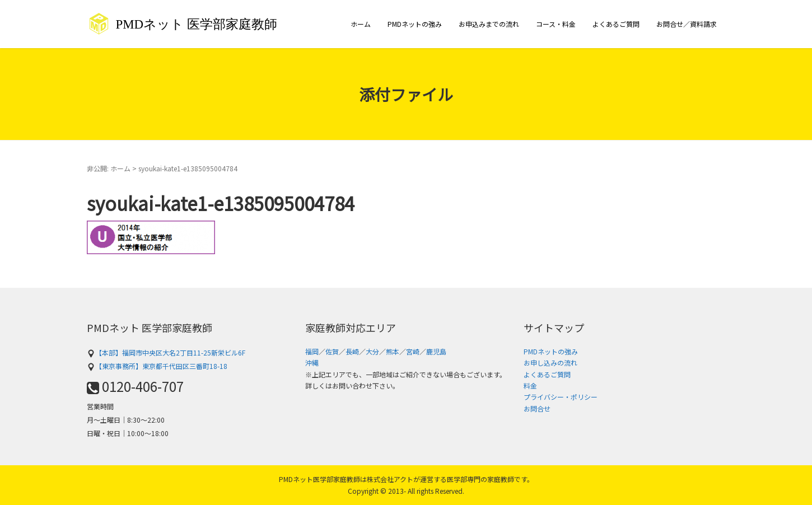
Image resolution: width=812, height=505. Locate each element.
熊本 (393, 351)
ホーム (361, 24)
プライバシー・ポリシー (561, 397)
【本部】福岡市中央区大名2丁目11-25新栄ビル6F (166, 352)
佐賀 (332, 351)
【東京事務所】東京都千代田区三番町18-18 (157, 366)
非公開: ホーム (109, 168)
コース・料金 (556, 24)
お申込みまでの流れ (489, 24)
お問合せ (537, 408)
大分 (372, 351)
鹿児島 (436, 351)
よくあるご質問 (616, 24)
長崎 (352, 351)
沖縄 (312, 363)
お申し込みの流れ (550, 363)
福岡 (312, 351)
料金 (530, 385)
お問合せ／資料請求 (687, 24)
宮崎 (413, 351)
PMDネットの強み (415, 24)
